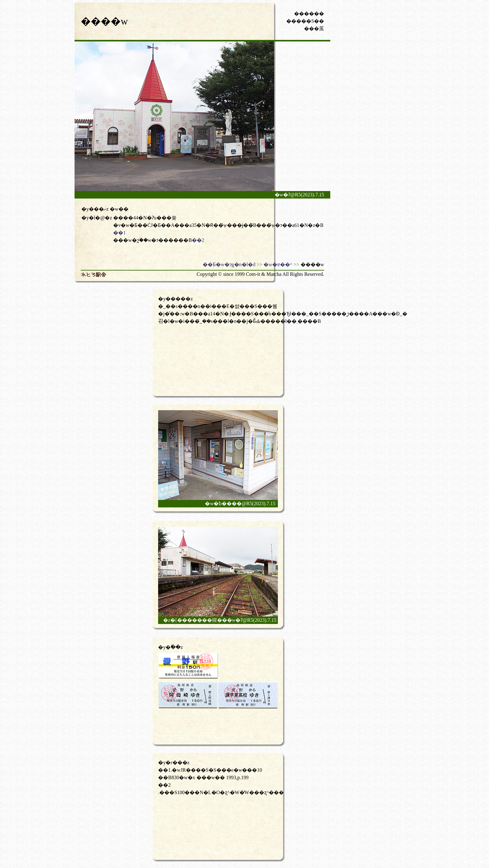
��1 (119, 233)
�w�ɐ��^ (278, 264)
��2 (198, 240)
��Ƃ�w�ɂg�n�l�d (229, 264)
